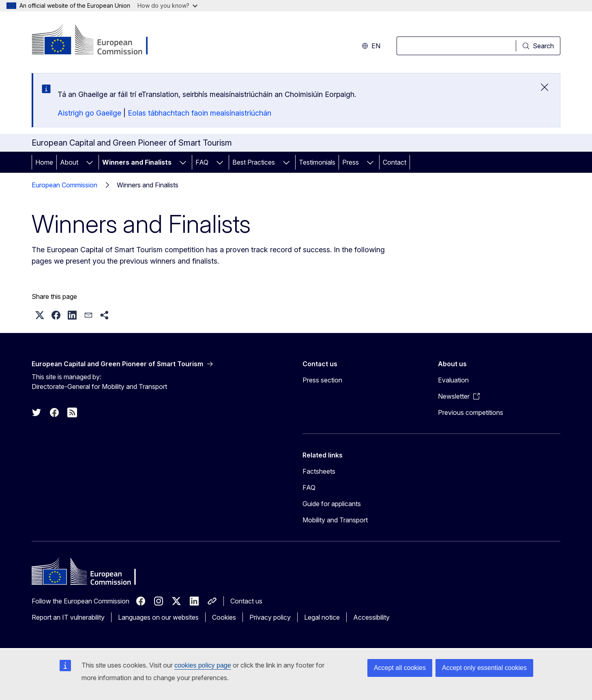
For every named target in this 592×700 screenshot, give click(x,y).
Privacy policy (270, 617)
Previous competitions (471, 412)
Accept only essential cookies (484, 668)
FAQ (202, 162)
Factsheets (319, 471)
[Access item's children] (90, 162)
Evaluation (453, 380)
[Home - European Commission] (97, 41)
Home (44, 162)
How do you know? (167, 5)
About (69, 162)
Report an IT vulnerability (68, 617)
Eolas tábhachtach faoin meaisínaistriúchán (199, 113)
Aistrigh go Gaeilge (89, 113)
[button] (40, 315)
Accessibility (371, 617)
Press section (322, 380)
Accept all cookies (400, 668)
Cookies (224, 617)
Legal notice (322, 617)
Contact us (246, 601)
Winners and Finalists (137, 162)
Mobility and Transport (335, 520)
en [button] (371, 46)
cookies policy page (203, 665)
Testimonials (317, 162)
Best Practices (254, 162)
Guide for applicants (332, 504)
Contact (395, 162)
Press (351, 162)
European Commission (64, 185)
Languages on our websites (158, 617)
